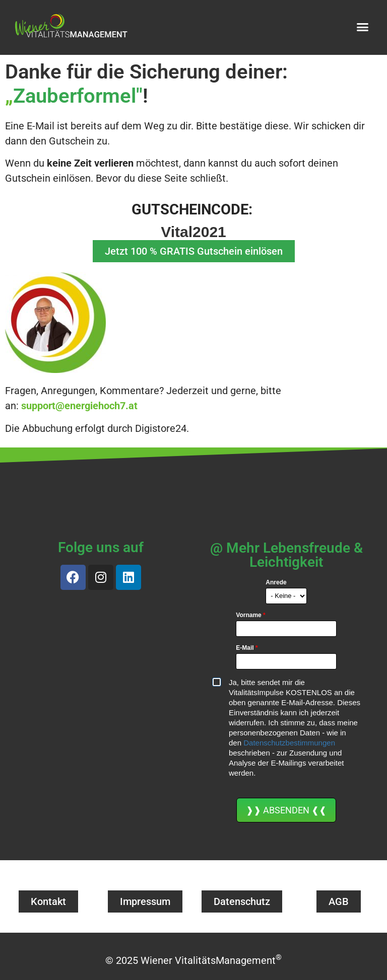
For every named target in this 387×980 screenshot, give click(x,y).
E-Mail (247, 648)
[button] (363, 27)
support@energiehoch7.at (79, 406)
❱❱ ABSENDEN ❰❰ (286, 810)
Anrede (276, 582)
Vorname (250, 615)
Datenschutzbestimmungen (289, 743)
